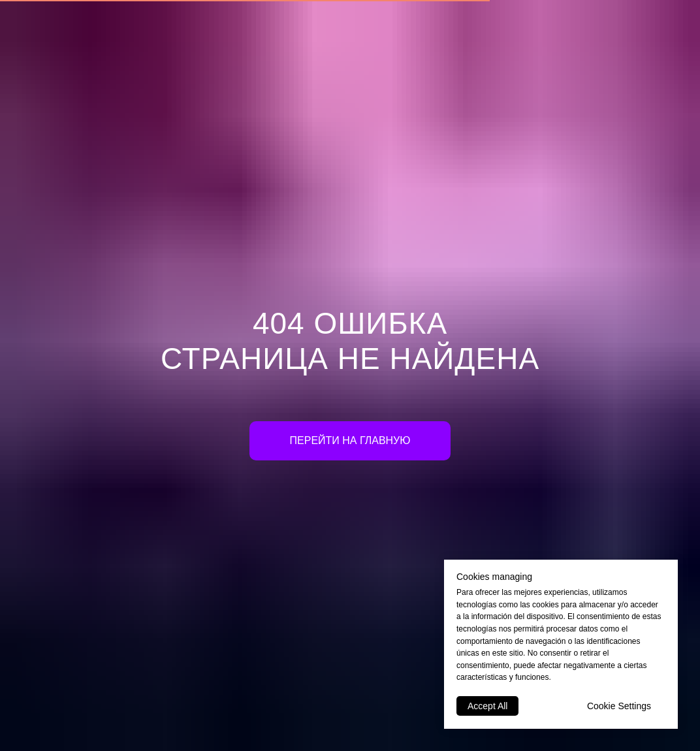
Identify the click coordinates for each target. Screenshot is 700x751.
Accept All (487, 706)
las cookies (539, 605)
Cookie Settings (619, 706)
